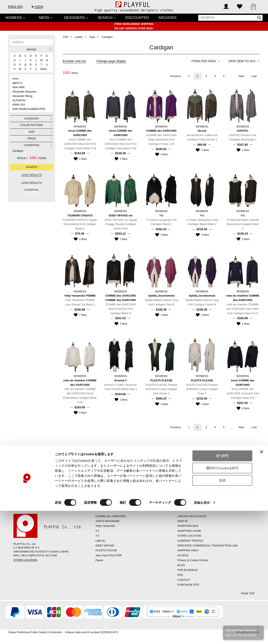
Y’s (97, 531)
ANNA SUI (19, 105)
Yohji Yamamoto (105, 526)
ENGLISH (15, 7)
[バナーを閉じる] (262, 585)
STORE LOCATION (25, 560)
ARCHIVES (167, 18)
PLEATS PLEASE (106, 550)
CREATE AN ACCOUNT (192, 516)
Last (254, 76)
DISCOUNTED (137, 18)
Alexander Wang (22, 96)
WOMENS (14, 18)
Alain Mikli (19, 87)
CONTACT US (192, 498)
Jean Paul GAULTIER (109, 555)
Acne (15, 79)
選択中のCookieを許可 (222, 601)
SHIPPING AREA (188, 550)
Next (242, 76)
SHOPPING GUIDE (189, 531)
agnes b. (18, 83)
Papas (99, 560)
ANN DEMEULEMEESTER (29, 109)
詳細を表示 (202, 636)
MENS (44, 18)
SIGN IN (182, 521)
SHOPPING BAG (188, 526)
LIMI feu (100, 541)
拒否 (222, 614)
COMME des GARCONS (111, 516)
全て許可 (222, 589)
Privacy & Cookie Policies (193, 560)
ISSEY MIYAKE (105, 546)
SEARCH (105, 18)
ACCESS (183, 555)
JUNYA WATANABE (108, 521)
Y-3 (97, 536)
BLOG (181, 565)
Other (42, 69)
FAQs (69, 498)
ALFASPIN (19, 100)
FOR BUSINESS (187, 570)
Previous (176, 76)
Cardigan (18, 151)
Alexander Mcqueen (24, 92)
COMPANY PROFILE (190, 541)
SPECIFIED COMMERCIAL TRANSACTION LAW (207, 546)
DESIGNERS (75, 18)
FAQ (180, 575)
